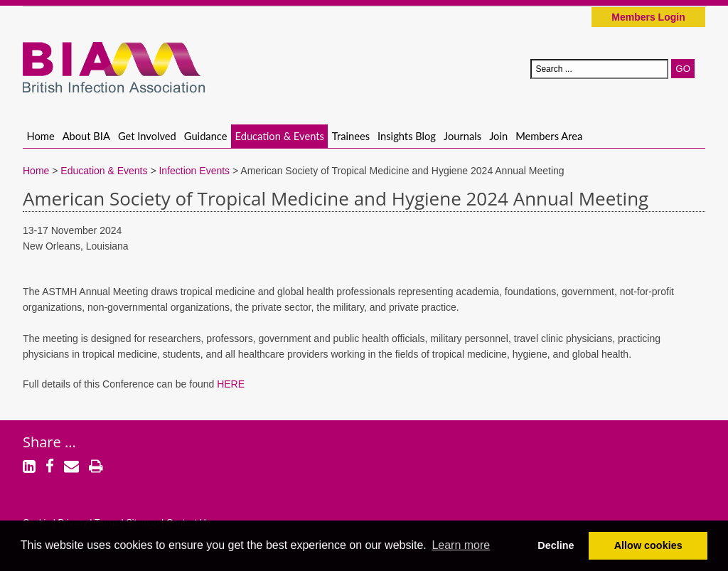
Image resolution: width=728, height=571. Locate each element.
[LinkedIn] (29, 468)
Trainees (351, 136)
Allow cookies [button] (648, 545)
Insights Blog (407, 136)
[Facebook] (50, 468)
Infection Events (194, 171)
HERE (231, 384)
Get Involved (147, 136)
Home (41, 136)
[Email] (71, 468)
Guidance (206, 136)
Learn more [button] (461, 545)
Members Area (549, 136)
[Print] (96, 468)
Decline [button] (556, 545)
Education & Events (280, 136)
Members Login (648, 17)
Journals (462, 136)
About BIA (86, 136)
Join (498, 136)
